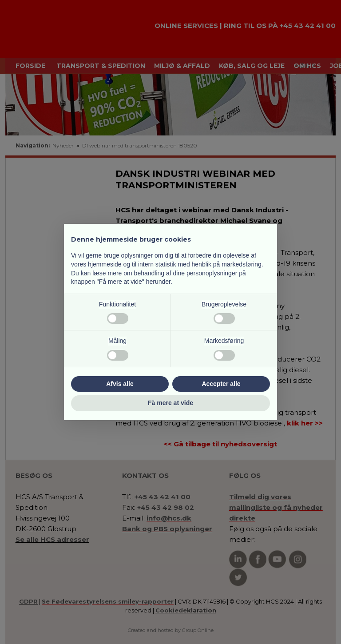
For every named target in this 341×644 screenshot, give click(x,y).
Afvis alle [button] (120, 384)
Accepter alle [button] (221, 384)
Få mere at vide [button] (170, 403)
